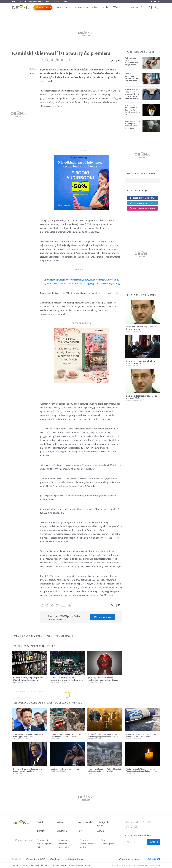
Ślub (39, 847)
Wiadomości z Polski (42, 646)
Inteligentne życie (104, 824)
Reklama (64, 865)
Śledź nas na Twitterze (142, 203)
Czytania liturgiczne (87, 840)
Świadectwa (63, 844)
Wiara (95, 7)
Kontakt (47, 865)
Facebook (151, 2)
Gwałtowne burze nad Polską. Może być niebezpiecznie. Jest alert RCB (105, 770)
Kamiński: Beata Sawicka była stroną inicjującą (141, 362)
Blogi (48, 1)
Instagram (159, 2)
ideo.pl (158, 865)
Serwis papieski (43, 840)
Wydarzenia (64, 7)
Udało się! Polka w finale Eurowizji (65, 769)
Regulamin (24, 865)
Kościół (41, 831)
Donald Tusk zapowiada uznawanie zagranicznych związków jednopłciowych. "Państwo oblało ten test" (29, 772)
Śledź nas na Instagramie (142, 208)
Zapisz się (154, 842)
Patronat (87, 865)
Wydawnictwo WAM (36, 859)
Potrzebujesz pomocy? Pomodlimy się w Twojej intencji (132, 61)
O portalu (15, 865)
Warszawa (134, 7)
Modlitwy (83, 847)
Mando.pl (55, 859)
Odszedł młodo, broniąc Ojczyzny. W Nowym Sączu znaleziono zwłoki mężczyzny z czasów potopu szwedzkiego (66, 738)
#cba (49, 636)
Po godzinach (84, 822)
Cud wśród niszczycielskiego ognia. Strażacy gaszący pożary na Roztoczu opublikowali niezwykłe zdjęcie (104, 737)
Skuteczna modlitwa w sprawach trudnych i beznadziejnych (133, 77)
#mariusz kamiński (64, 636)
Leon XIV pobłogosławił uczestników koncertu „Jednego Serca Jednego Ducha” (67, 680)
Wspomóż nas (102, 617)
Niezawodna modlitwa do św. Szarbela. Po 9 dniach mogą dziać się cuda (133, 110)
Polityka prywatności (36, 865)
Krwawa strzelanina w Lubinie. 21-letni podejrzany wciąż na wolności (142, 735)
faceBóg (56, 1)
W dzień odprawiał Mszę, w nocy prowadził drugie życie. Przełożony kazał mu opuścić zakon (132, 95)
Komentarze (81, 7)
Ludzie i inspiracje (108, 844)
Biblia (14, 1)
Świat (90, 773)
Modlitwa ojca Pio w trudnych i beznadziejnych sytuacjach (132, 125)
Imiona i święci (64, 847)
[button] (151, 7)
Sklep (65, 1)
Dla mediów (55, 865)
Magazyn (23, 1)
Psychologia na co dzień (89, 844)
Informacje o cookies (76, 865)
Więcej (117, 7)
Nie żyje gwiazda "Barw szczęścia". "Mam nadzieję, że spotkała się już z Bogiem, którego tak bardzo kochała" (142, 771)
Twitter (155, 2)
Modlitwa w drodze (36, 1)
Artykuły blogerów (44, 844)
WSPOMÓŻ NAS (152, 859)
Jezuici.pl (16, 859)
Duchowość (63, 840)
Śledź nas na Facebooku (142, 198)
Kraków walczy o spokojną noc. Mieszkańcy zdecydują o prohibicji (28, 680)
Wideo (106, 7)
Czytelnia (62, 831)
